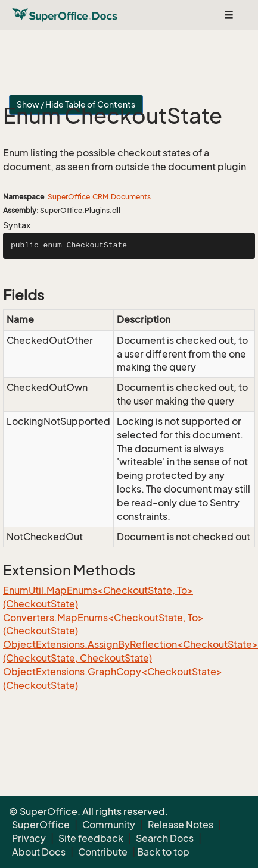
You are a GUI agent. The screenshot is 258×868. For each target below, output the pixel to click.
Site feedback (91, 838)
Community (109, 825)
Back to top (163, 852)
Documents (131, 197)
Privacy (29, 838)
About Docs (39, 852)
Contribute (103, 852)
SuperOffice (69, 197)
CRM (100, 197)
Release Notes (181, 825)
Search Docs (165, 838)
